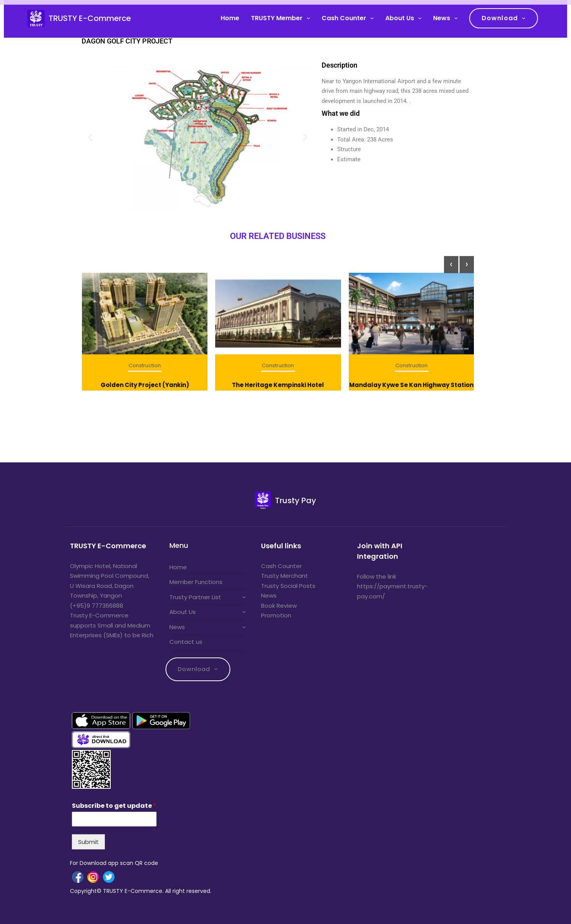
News (442, 18)
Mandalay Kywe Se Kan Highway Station (411, 385)
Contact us (186, 642)
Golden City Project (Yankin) (145, 385)
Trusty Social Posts (288, 586)
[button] (90, 137)
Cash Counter (344, 18)
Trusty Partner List (195, 597)
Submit (88, 842)
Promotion (276, 615)
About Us (400, 18)
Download (500, 18)
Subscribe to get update (114, 806)
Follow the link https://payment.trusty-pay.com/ (392, 586)
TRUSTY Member (277, 18)
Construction (145, 365)
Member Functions (196, 582)
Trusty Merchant (285, 576)
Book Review (279, 606)
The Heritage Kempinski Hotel (278, 385)
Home (230, 18)
